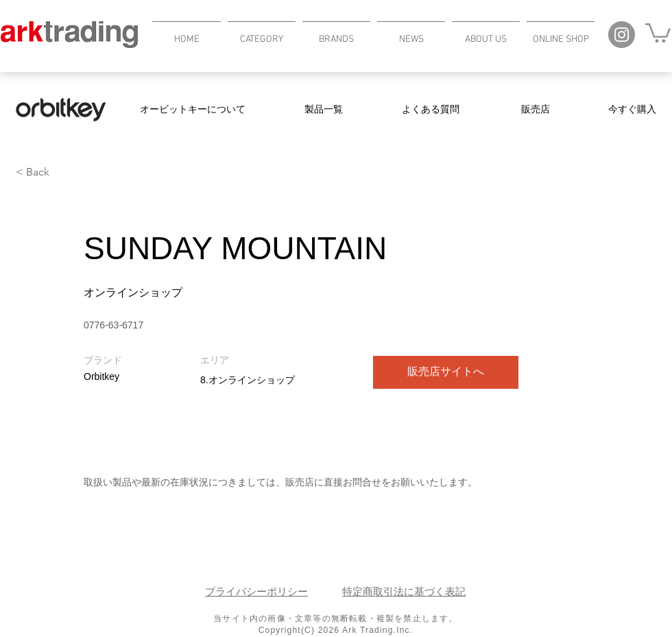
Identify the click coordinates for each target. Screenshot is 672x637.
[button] (262, 33)
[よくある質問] (431, 109)
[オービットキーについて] (193, 109)
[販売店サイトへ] (446, 372)
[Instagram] (622, 35)
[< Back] (64, 172)
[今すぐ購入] (632, 109)
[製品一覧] (324, 109)
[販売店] (536, 109)
